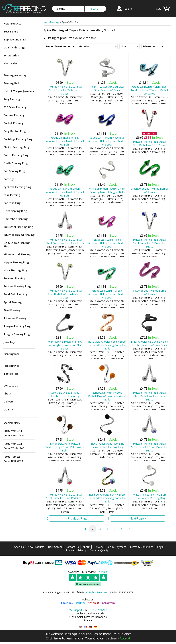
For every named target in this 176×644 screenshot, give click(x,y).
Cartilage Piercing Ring (18, 139)
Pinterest (93, 603)
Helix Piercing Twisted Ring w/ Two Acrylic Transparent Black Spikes (65, 345)
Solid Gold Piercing (15, 294)
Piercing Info (12, 354)
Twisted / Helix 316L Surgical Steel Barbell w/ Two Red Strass (65, 496)
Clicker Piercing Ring (16, 147)
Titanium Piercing (15, 318)
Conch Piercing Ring (16, 155)
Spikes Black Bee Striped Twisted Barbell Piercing (65, 394)
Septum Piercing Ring (17, 286)
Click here (53, 638)
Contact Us (11, 386)
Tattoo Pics (11, 374)
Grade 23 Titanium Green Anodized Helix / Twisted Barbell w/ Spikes (107, 294)
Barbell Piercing (13, 123)
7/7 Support (75, 610)
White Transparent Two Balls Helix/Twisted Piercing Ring (150, 496)
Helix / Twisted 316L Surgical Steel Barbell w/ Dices (107, 88)
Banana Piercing (14, 115)
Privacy (82, 550)
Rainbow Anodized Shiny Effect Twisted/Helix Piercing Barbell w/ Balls (107, 498)
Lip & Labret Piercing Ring (17, 245)
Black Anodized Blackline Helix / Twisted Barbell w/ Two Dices (150, 343)
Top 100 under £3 (15, 39)
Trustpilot (103, 572)
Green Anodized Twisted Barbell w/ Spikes (149, 190)
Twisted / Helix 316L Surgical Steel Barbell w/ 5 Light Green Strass (65, 294)
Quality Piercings (14, 47)
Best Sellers (11, 31)
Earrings (9, 179)
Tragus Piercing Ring (17, 334)
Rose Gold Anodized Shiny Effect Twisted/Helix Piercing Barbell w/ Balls (107, 345)
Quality (8, 409)
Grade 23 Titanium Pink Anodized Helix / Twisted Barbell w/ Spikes (107, 243)
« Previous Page (77, 518)
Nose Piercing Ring (15, 270)
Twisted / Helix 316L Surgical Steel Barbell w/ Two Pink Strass (65, 241)
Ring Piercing (12, 99)
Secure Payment (116, 547)
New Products (12, 23)
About (8, 393)
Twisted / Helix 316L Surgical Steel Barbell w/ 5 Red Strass (150, 143)
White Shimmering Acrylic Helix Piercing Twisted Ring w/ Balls (107, 190)
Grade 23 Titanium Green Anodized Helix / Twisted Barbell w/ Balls (65, 192)
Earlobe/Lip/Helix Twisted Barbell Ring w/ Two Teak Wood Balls (107, 396)
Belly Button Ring (15, 131)
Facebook (67, 603)
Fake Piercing (12, 195)
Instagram (108, 603)
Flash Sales (11, 63)
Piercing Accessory (15, 75)
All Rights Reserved (96, 592)
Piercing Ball (11, 83)
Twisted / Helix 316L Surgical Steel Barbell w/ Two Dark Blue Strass (150, 447)
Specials (19, 547)
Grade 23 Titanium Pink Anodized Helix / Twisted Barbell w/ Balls (65, 141)
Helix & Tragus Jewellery (19, 91)
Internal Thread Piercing (19, 235)
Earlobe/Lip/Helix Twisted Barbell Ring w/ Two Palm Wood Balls (65, 447)
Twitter (80, 603)
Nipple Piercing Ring (16, 262)
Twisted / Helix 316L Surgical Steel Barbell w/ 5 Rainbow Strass (65, 90)
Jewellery (9, 342)
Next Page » (138, 518)
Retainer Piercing (14, 278)
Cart (158, 9)
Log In (128, 9)
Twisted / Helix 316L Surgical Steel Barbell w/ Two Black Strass (149, 396)
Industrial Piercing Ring (18, 227)
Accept (125, 638)
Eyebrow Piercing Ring (18, 187)
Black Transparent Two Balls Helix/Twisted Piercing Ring (107, 445)
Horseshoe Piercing (16, 219)
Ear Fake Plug (12, 203)
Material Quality (99, 550)
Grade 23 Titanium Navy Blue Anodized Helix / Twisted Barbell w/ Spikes (107, 141)
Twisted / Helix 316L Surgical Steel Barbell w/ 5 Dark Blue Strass (149, 243)
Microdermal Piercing (17, 254)
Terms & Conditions (142, 547)
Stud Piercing (12, 310)
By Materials (12, 55)
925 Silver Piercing (15, 107)
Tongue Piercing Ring (17, 326)
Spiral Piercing (13, 302)
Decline (111, 638)
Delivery (9, 401)
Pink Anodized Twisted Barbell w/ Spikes (149, 292)
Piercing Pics (11, 366)
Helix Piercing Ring (15, 211)
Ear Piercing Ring (14, 171)
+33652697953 (99, 610)
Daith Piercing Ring (16, 163)
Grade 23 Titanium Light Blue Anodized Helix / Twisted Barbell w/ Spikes (150, 90)
